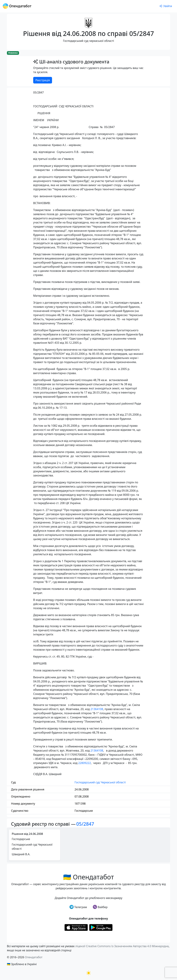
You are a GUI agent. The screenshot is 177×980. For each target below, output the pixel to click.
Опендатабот (34, 957)
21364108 (97, 709)
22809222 (84, 763)
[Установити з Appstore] (76, 927)
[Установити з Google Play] (101, 927)
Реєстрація (43, 80)
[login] (166, 6)
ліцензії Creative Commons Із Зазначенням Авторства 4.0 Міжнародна (122, 946)
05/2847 (85, 824)
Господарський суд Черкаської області (100, 782)
